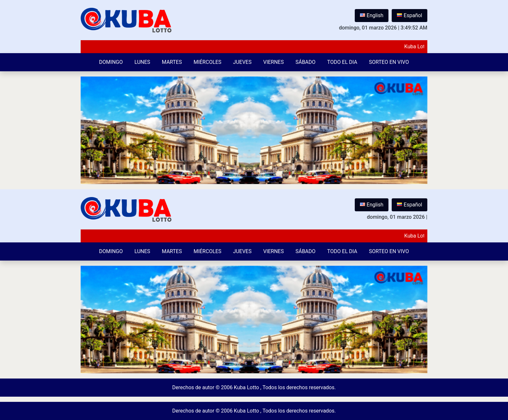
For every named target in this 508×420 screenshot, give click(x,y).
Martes (172, 62)
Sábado (306, 62)
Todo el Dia (342, 62)
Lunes (142, 62)
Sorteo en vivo (389, 62)
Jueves (242, 62)
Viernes (273, 62)
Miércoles (207, 62)
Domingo (111, 62)
